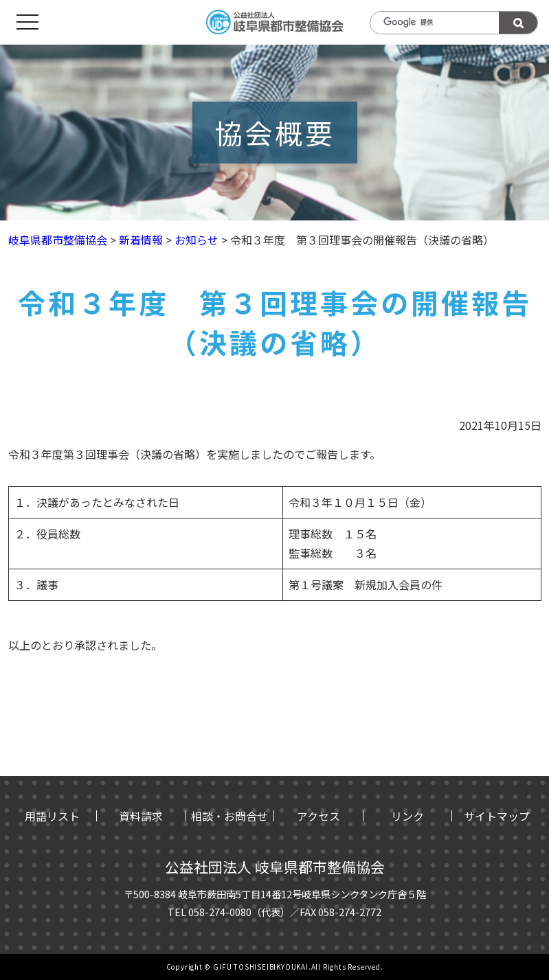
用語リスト (52, 816)
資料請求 (141, 816)
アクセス (318, 816)
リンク (407, 816)
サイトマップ (497, 816)
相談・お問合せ (229, 816)
